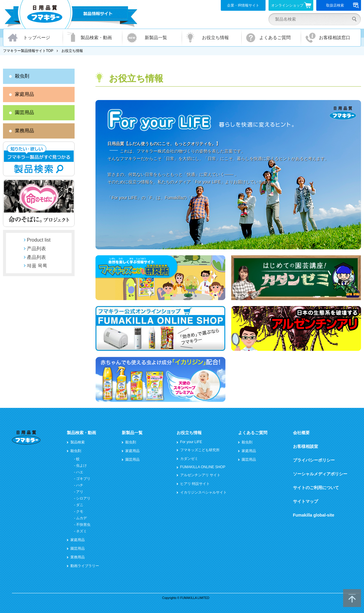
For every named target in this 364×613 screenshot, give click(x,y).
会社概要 (301, 433)
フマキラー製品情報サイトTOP (28, 51)
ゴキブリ (83, 479)
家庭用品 (24, 94)
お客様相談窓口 (335, 37)
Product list (39, 240)
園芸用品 (24, 112)
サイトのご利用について (316, 488)
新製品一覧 (156, 37)
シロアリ (83, 498)
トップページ (37, 37)
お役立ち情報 (215, 37)
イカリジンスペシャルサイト (203, 492)
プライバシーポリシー (314, 460)
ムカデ (81, 518)
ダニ (80, 505)
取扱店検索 (343, 5)
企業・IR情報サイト (243, 5)
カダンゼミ (189, 459)
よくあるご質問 (275, 37)
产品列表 (36, 249)
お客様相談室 (306, 446)
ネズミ (81, 531)
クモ (80, 511)
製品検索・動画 (96, 37)
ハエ (80, 472)
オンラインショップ (291, 5)
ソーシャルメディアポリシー (320, 474)
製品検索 (78, 442)
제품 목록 (37, 266)
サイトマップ (306, 501)
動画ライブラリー (85, 566)
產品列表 (36, 257)
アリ (80, 492)
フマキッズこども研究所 (200, 450)
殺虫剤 (22, 76)
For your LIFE (191, 442)
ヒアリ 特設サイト (195, 484)
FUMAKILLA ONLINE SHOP (203, 467)
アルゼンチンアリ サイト (200, 475)
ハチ (80, 485)
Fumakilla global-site (314, 515)
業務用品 (24, 131)
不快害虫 (83, 525)
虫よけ (81, 465)
